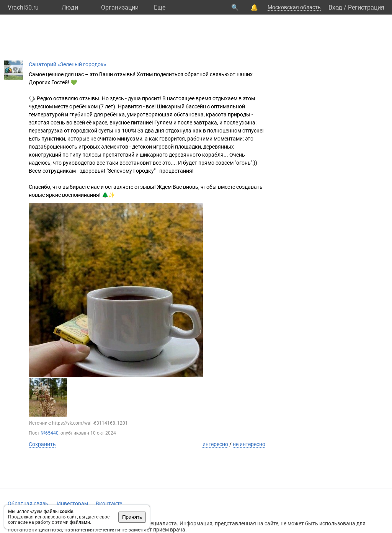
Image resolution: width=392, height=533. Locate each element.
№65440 (50, 433)
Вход (335, 7)
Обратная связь (28, 504)
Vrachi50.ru (23, 7)
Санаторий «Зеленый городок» (68, 64)
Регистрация (366, 7)
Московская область (294, 7)
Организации (120, 7)
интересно (215, 444)
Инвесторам (73, 504)
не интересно (249, 444)
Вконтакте (109, 504)
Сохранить (42, 444)
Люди (70, 7)
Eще (160, 7)
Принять (132, 517)
